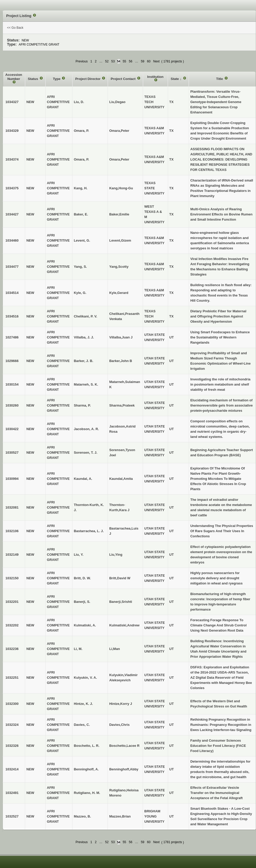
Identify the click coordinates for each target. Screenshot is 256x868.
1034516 (12, 316)
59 (143, 61)
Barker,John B (121, 361)
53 (113, 61)
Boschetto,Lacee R (124, 746)
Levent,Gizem (120, 240)
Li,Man (114, 649)
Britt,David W (120, 578)
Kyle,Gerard (119, 293)
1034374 (12, 159)
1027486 (12, 337)
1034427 (12, 214)
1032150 (12, 578)
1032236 (12, 649)
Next (156, 61)
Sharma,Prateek (122, 405)
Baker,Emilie (119, 214)
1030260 (12, 405)
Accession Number (14, 77)
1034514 (12, 293)
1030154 (12, 384)
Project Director (88, 79)
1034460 (12, 240)
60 (149, 61)
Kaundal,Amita (121, 479)
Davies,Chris (119, 725)
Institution (155, 77)
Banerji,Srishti (121, 602)
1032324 (12, 725)
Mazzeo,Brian (120, 816)
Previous (82, 61)
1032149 (12, 555)
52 (107, 61)
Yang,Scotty (119, 267)
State (175, 79)
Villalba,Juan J (121, 337)
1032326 (12, 746)
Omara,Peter (119, 131)
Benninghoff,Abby (124, 769)
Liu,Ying (116, 555)
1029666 (12, 361)
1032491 (12, 793)
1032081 (12, 507)
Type (57, 79)
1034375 (12, 188)
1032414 (12, 769)
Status (33, 79)
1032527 (12, 816)
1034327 (12, 102)
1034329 (12, 131)
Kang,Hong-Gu (121, 188)
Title (220, 79)
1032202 (12, 625)
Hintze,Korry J (121, 704)
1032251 (12, 678)
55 (124, 61)
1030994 (12, 479)
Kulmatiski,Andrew (124, 625)
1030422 (12, 429)
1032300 (12, 704)
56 (130, 61)
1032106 (12, 531)
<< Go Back (15, 28)
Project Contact (124, 79)
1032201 (12, 602)
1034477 (12, 267)
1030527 (12, 453)
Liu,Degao (117, 102)
